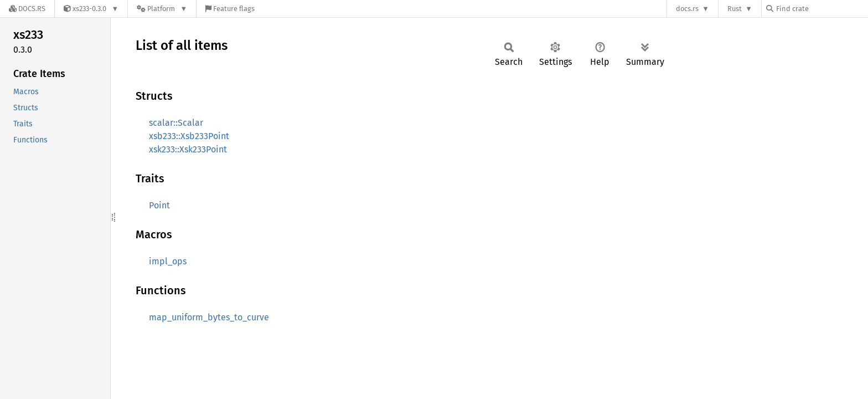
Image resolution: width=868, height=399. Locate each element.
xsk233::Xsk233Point (188, 149)
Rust (735, 9)
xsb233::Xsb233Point (189, 136)
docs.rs (687, 9)
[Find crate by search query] (821, 9)
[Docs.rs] (27, 9)
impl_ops (168, 261)
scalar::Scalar (176, 123)
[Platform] (162, 9)
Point (159, 205)
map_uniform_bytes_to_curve (209, 317)
